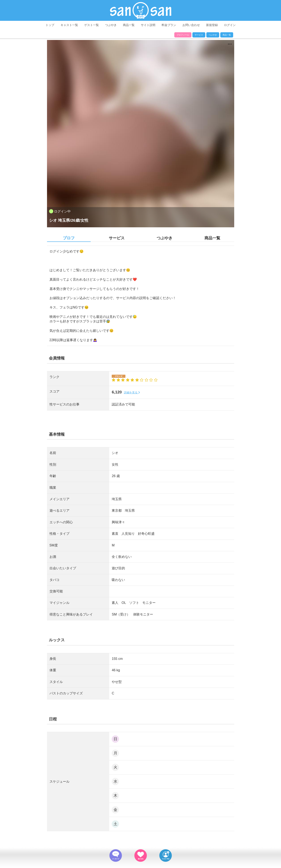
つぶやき (111, 25)
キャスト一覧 (69, 25)
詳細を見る (132, 392)
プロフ (69, 238)
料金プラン (169, 25)
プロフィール (183, 35)
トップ (50, 25)
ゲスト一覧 (92, 25)
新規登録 (212, 25)
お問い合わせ (191, 25)
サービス (199, 35)
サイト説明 (148, 25)
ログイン (230, 25)
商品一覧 (129, 25)
